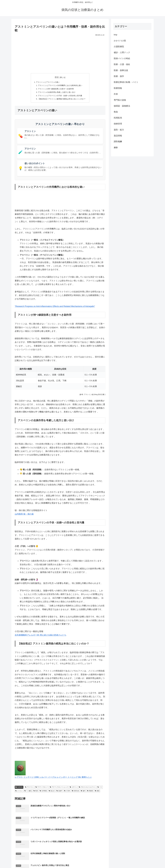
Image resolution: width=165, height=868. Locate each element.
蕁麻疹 (90, 793)
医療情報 (19, 789)
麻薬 (97, 793)
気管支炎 (76, 793)
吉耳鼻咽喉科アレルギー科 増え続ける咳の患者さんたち (41, 637)
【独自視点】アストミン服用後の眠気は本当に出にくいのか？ (62, 101)
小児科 (67, 793)
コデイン (73, 789)
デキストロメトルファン (87, 789)
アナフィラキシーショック (59, 789)
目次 (57, 77)
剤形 (36, 793)
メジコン (19, 793)
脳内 (83, 793)
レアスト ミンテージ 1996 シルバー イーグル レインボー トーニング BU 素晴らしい (53, 779)
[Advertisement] (60, 54)
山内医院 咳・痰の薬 (24, 516)
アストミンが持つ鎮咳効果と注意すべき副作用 (56, 90)
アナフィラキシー (42, 789)
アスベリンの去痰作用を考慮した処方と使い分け (56, 93)
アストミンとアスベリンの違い (47, 82)
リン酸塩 (28, 793)
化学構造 (43, 793)
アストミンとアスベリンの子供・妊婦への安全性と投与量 (60, 97)
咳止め (52, 793)
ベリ (100, 789)
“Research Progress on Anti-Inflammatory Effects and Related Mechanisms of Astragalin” (55, 308)
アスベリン (29, 789)
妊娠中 (59, 793)
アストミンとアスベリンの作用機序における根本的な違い (60, 86)
